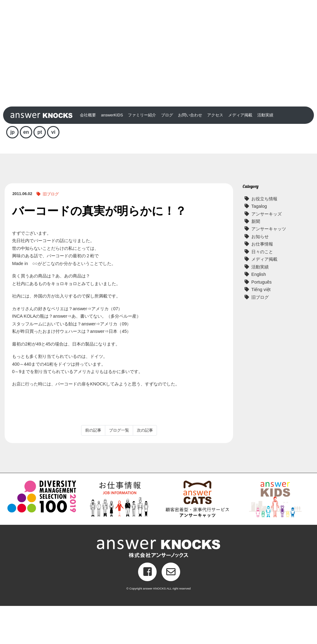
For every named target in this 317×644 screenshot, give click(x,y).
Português (262, 320)
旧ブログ (51, 232)
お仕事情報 (262, 282)
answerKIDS (112, 153)
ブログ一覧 (119, 468)
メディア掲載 (240, 153)
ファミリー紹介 (142, 153)
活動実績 (265, 153)
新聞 (256, 259)
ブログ (167, 153)
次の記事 (145, 468)
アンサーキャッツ (269, 267)
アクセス (215, 153)
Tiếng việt (261, 328)
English (259, 312)
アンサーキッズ (267, 252)
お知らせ (260, 275)
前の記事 (93, 468)
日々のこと (262, 290)
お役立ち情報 (264, 237)
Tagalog (259, 244)
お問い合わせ (190, 153)
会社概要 (88, 153)
